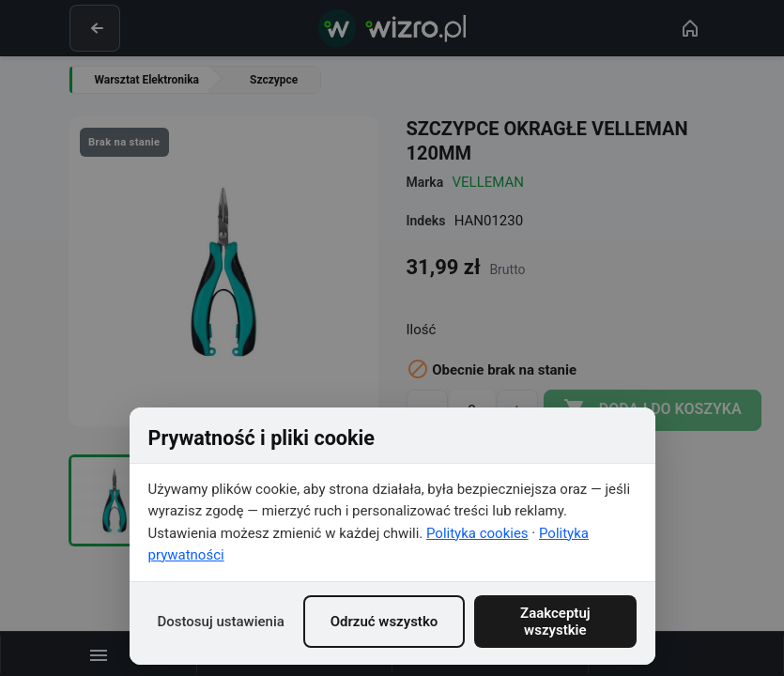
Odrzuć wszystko (384, 622)
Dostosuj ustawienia (221, 622)
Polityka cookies (477, 533)
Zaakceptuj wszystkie (555, 622)
